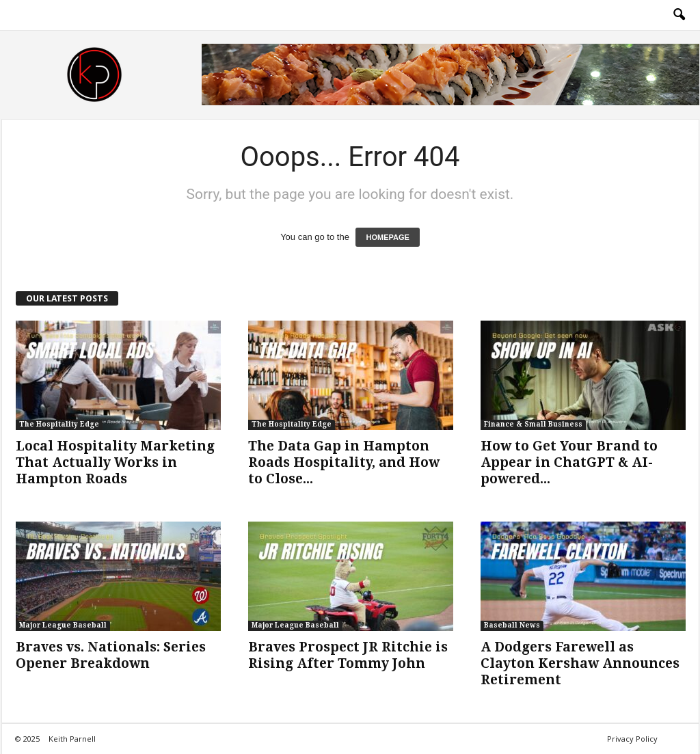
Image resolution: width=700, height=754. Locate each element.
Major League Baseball (63, 625)
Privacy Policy (632, 739)
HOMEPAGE (387, 237)
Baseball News (512, 625)
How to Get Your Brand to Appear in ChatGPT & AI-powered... (569, 462)
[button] (679, 15)
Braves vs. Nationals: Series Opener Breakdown (111, 655)
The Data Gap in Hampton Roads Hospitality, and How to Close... (344, 462)
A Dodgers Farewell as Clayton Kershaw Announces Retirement (580, 663)
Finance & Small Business (533, 424)
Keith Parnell (72, 739)
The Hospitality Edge (59, 424)
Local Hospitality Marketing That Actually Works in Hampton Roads (115, 462)
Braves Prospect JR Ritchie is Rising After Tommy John (348, 655)
